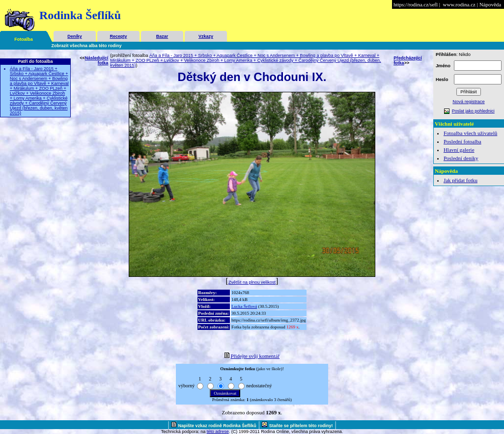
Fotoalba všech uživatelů (470, 133)
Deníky (75, 36)
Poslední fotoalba (462, 141)
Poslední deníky (461, 158)
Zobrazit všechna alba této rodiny (87, 46)
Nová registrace (468, 102)
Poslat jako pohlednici (473, 111)
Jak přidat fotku (461, 180)
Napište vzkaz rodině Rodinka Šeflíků (217, 426)
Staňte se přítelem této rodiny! (301, 426)
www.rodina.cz (459, 4)
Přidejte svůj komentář (255, 356)
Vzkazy (206, 36)
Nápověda (490, 4)
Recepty (118, 36)
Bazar (162, 36)
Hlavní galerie (459, 150)
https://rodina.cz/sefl (416, 4)
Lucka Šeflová (244, 306)
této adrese (218, 432)
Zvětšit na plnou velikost (252, 282)
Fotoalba (24, 39)
